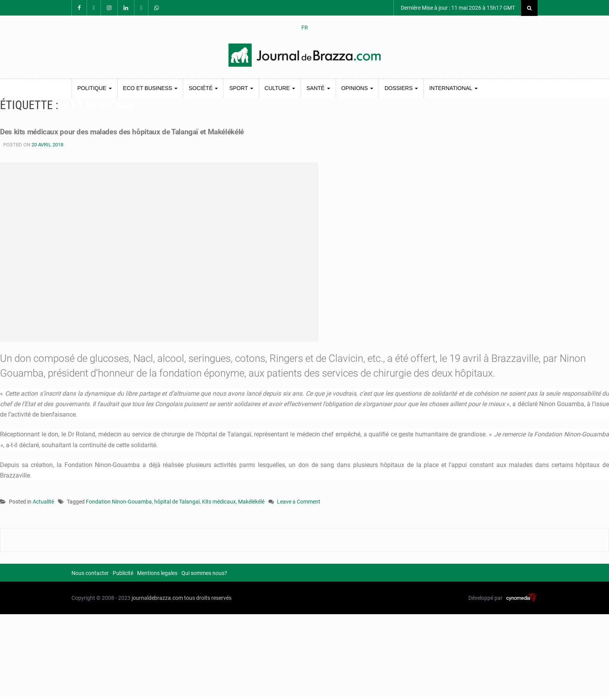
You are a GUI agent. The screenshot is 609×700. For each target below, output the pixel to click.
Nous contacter (90, 573)
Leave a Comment (299, 502)
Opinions (357, 88)
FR (305, 28)
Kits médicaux (219, 502)
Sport (241, 88)
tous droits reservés (208, 598)
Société (203, 88)
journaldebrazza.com (157, 598)
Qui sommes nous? (204, 573)
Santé (318, 88)
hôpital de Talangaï (177, 502)
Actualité (43, 502)
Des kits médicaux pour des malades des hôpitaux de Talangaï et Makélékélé (166, 131)
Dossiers (401, 88)
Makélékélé (251, 502)
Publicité (123, 573)
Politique (95, 88)
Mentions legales (157, 573)
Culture (280, 88)
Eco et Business (150, 88)
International (453, 88)
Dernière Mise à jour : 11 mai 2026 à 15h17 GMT (457, 8)
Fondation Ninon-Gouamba (119, 502)
